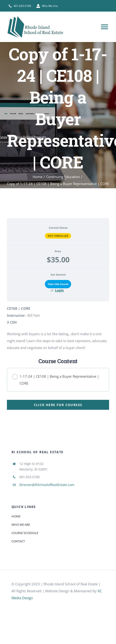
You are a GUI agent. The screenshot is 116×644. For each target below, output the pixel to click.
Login (59, 290)
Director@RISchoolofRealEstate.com (47, 485)
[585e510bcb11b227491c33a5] (46, 606)
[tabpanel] (58, 312)
